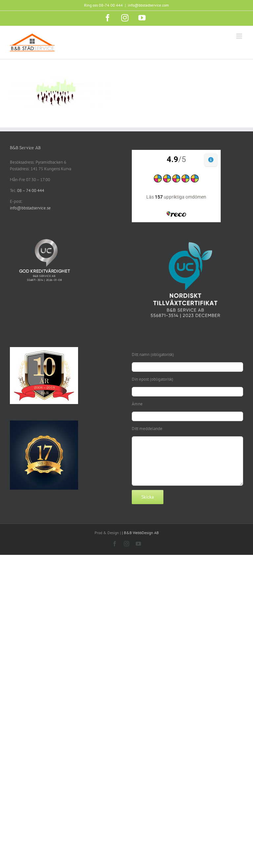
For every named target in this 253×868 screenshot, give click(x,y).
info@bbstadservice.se (30, 208)
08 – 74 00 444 (31, 190)
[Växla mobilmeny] (240, 36)
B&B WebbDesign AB (141, 533)
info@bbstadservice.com (148, 5)
